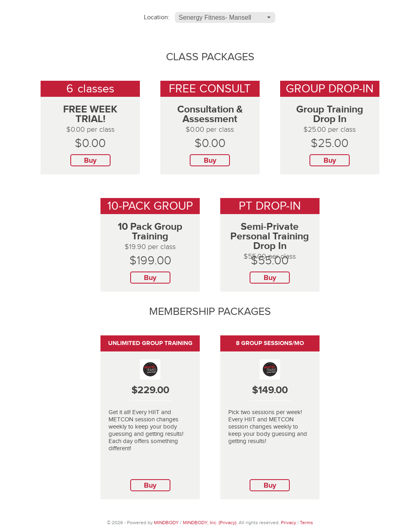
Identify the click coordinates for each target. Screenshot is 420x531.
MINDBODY (166, 523)
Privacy (289, 523)
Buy (90, 161)
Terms (306, 523)
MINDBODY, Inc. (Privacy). (210, 523)
